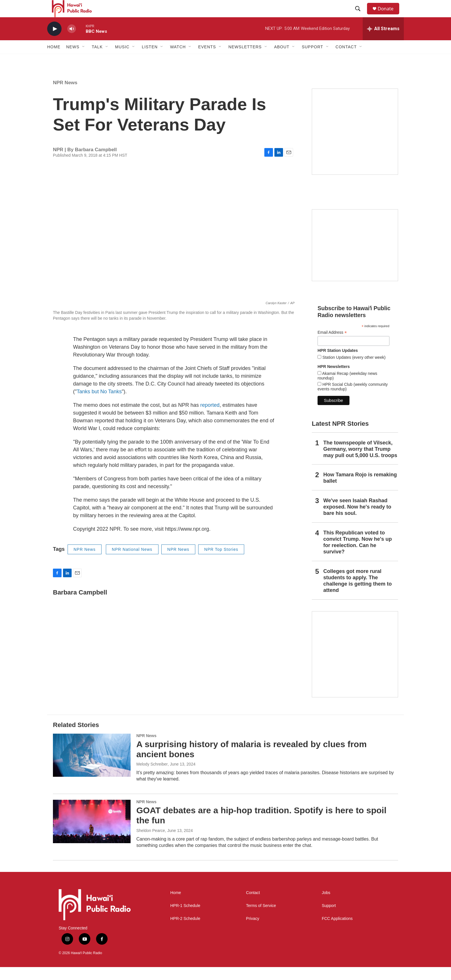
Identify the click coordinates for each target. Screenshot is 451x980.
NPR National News (132, 562)
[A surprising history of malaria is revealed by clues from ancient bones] (92, 768)
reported (210, 418)
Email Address (332, 345)
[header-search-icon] (360, 15)
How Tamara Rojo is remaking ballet (360, 491)
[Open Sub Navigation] (84, 60)
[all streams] (383, 42)
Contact (253, 906)
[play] (54, 42)
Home (54, 60)
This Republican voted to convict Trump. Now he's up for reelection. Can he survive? (358, 555)
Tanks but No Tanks (99, 404)
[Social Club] (355, 258)
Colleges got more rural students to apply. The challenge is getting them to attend (358, 594)
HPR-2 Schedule (185, 932)
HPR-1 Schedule (185, 919)
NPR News (65, 96)
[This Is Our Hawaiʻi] (355, 667)
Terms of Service (261, 919)
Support (329, 919)
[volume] (72, 42)
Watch (178, 60)
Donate (389, 15)
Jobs (326, 906)
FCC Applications (337, 932)
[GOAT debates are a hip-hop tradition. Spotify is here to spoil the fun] (92, 834)
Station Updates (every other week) (353, 370)
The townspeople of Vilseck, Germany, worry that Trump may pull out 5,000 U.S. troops (360, 462)
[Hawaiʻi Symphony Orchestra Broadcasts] (355, 145)
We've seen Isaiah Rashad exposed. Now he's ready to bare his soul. (357, 520)
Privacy (253, 932)
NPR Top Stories (221, 562)
